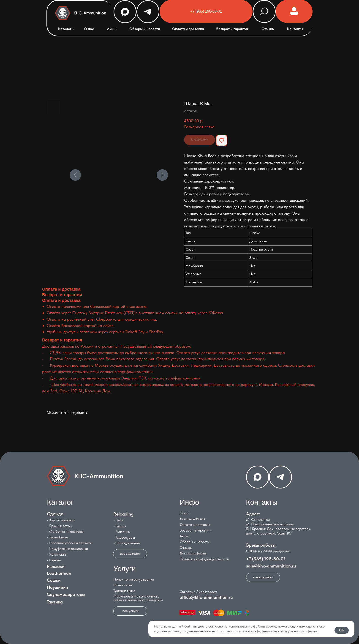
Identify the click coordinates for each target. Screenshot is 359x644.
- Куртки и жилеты (61, 520)
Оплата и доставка (188, 29)
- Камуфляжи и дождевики (67, 549)
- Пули (118, 520)
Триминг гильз (124, 591)
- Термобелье (57, 537)
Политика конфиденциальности (204, 559)
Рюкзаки (56, 566)
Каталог (65, 29)
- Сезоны (54, 560)
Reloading (123, 514)
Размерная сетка (199, 127)
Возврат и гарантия (232, 29)
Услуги (125, 569)
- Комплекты (57, 554)
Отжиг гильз (123, 585)
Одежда (55, 514)
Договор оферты (193, 553)
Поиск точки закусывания (134, 579)
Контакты (295, 29)
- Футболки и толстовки (66, 531)
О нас (89, 29)
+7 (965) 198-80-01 (266, 559)
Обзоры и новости (145, 29)
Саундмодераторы (66, 594)
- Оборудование (126, 543)
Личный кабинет (193, 519)
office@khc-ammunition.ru (206, 597)
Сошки (54, 580)
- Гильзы (120, 526)
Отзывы (268, 29)
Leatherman (59, 573)
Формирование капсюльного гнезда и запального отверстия (138, 598)
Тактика (55, 602)
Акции (112, 29)
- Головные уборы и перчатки (70, 543)
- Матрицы (122, 532)
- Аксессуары (124, 537)
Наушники (57, 587)
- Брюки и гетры (60, 526)
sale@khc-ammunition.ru (271, 566)
